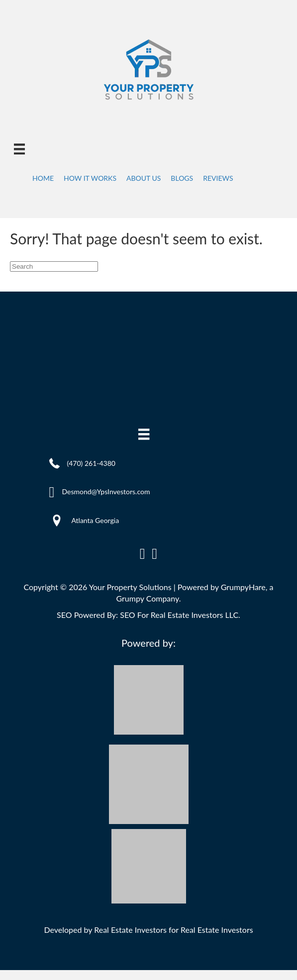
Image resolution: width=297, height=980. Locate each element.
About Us (144, 178)
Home (43, 178)
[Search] (54, 266)
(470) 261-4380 (91, 463)
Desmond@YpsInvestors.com (106, 491)
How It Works (90, 178)
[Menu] (19, 149)
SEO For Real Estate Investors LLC (179, 615)
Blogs (182, 178)
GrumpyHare (243, 587)
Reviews (218, 178)
